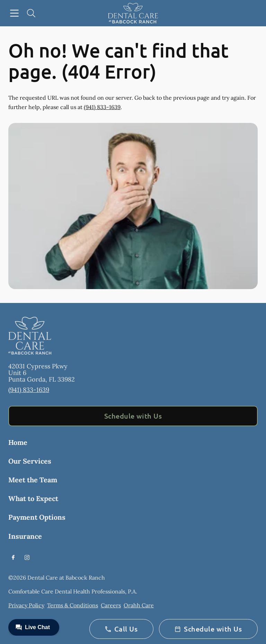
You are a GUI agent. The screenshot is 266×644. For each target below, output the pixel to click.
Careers (111, 605)
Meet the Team (33, 480)
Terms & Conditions (73, 605)
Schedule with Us (133, 416)
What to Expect (33, 498)
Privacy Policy (26, 605)
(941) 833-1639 (102, 107)
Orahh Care (139, 605)
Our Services (30, 461)
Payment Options (37, 517)
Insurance (25, 536)
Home (18, 442)
